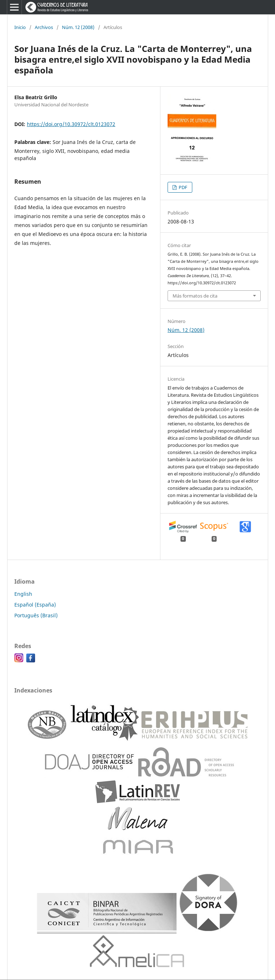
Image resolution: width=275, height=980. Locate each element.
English (23, 594)
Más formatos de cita (195, 296)
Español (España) (35, 605)
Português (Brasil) (36, 615)
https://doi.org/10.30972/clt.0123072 (71, 124)
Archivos (44, 27)
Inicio (20, 27)
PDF (182, 187)
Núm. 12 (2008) (78, 27)
